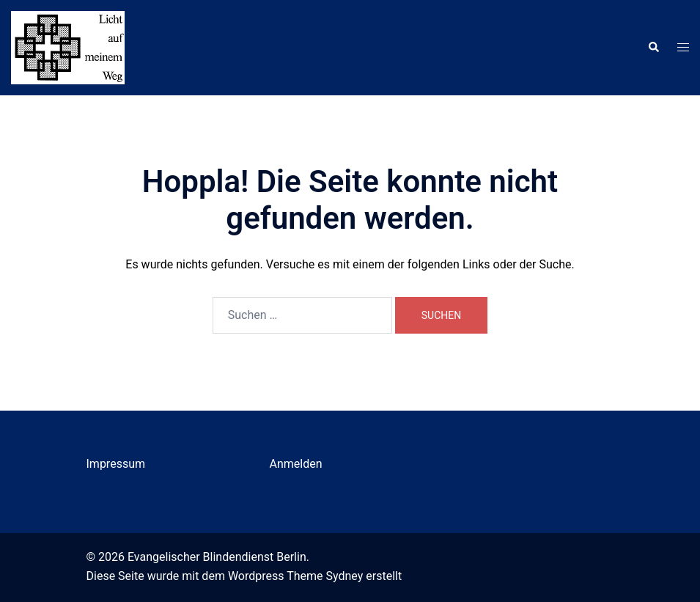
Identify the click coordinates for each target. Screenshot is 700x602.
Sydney (345, 576)
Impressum (116, 464)
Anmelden (296, 464)
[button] (653, 48)
